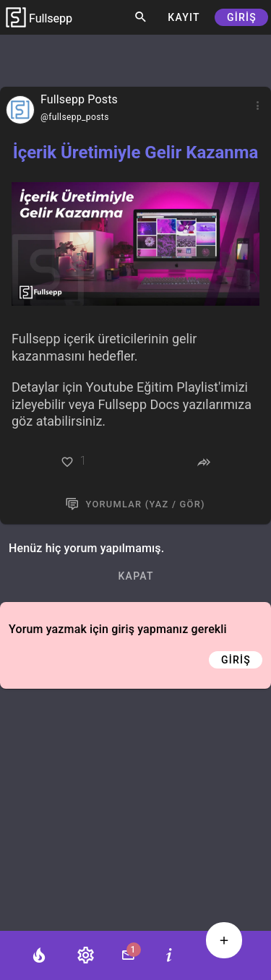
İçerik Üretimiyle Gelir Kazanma (136, 152)
